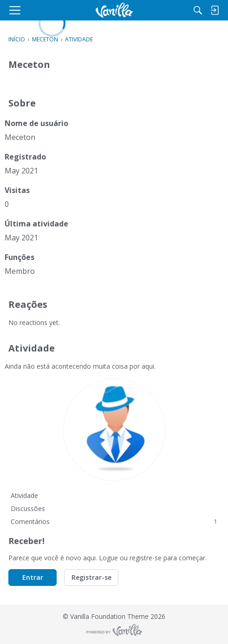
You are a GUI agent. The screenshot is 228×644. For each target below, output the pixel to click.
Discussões (28, 508)
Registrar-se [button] (91, 577)
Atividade (24, 495)
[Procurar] (198, 10)
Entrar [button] (33, 577)
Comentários (114, 521)
